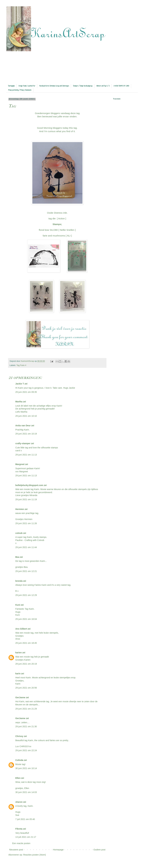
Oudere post (99, 850)
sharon (19, 802)
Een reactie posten (21, 843)
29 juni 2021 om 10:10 (26, 416)
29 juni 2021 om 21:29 (26, 709)
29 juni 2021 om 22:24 (26, 750)
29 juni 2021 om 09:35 (26, 392)
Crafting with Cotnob (34, 540)
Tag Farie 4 (21, 365)
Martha (19, 402)
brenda (19, 581)
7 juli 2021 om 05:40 (25, 819)
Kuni (18, 605)
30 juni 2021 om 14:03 (26, 792)
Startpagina (11, 86)
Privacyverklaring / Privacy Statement (20, 90)
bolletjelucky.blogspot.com (29, 485)
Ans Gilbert (21, 629)
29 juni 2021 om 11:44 (26, 547)
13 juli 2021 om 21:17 (26, 837)
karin (18, 674)
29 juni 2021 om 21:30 (26, 726)
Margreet (20, 464)
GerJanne (20, 697)
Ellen (18, 778)
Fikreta (19, 829)
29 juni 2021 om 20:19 (26, 664)
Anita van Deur (23, 426)
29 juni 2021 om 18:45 (26, 643)
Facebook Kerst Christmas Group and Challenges (54, 86)
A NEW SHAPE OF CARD (121, 86)
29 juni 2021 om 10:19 (26, 434)
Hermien (20, 509)
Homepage (58, 850)
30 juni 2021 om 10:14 (26, 768)
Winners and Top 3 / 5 (103, 86)
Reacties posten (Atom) (35, 855)
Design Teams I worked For (27, 86)
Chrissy (19, 736)
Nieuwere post (16, 850)
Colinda (19, 760)
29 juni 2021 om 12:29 (26, 595)
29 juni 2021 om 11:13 (26, 455)
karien (19, 653)
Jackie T (20, 384)
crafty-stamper (23, 443)
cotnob (19, 533)
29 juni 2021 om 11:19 (26, 499)
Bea (17, 557)
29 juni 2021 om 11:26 (26, 523)
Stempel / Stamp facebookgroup (83, 86)
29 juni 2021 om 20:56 (26, 688)
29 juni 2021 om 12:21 (26, 571)
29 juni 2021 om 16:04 (26, 619)
